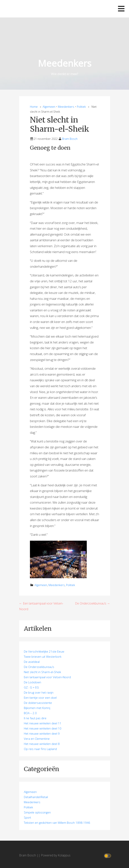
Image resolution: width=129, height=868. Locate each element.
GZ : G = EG (31, 687)
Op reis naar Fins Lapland (40, 749)
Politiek (81, 107)
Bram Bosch (70, 139)
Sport (27, 817)
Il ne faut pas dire (35, 718)
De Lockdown (32, 682)
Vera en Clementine (37, 739)
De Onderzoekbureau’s (39, 667)
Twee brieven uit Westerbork (43, 657)
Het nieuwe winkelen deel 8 (42, 744)
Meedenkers (65, 63)
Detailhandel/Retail (36, 797)
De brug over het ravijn (39, 692)
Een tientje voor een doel (40, 698)
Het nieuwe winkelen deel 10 (43, 728)
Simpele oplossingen (37, 812)
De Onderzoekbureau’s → (93, 603)
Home (34, 107)
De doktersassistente (38, 703)
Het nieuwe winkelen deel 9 (42, 733)
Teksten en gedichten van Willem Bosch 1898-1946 (57, 823)
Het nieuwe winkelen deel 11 (43, 723)
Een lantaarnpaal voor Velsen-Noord (47, 677)
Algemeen (49, 107)
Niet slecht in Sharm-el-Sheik (42, 672)
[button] (121, 9)
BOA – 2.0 (30, 713)
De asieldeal (32, 662)
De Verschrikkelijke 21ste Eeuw (44, 651)
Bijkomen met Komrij (37, 708)
